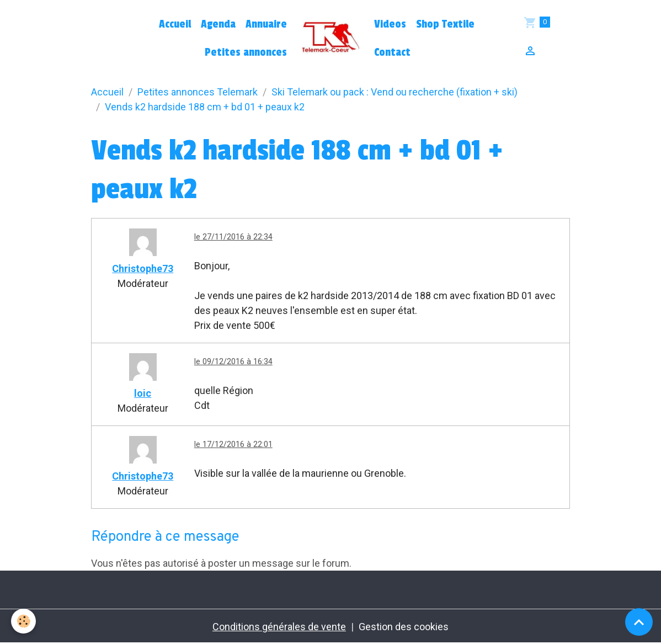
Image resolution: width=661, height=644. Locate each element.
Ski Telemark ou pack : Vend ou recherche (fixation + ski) (395, 92)
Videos (390, 24)
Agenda (218, 24)
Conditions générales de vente (279, 627)
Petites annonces (246, 52)
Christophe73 (143, 268)
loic (143, 393)
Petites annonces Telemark (198, 92)
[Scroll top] (639, 622)
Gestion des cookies (404, 627)
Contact (392, 52)
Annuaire (266, 24)
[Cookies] (23, 621)
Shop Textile (445, 24)
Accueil (175, 24)
